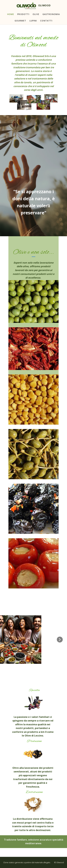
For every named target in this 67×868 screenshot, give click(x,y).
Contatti (46, 21)
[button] (7, 640)
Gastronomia (51, 14)
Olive (36, 14)
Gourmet (20, 21)
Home (11, 14)
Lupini (33, 21)
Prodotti (23, 14)
